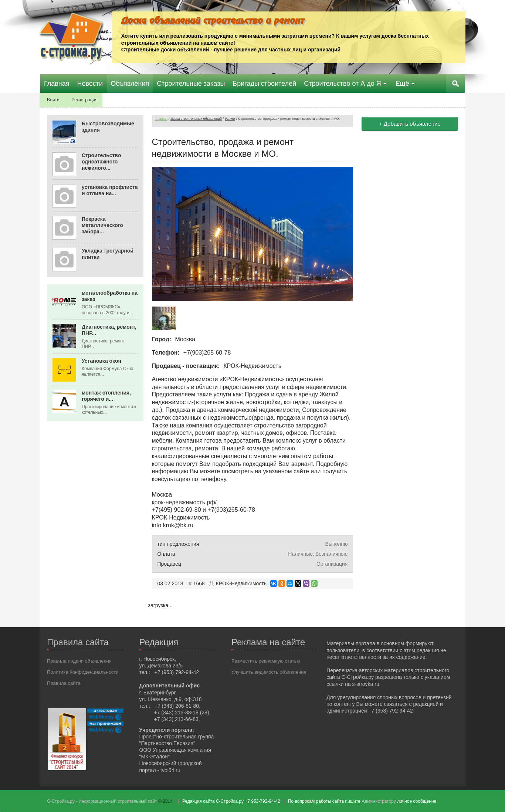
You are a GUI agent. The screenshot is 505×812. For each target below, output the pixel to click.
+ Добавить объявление (410, 124)
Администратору (379, 801)
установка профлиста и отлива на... (110, 190)
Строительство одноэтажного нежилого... (101, 162)
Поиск (456, 84)
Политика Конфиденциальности (83, 672)
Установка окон (101, 361)
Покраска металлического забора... (102, 225)
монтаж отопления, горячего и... (106, 396)
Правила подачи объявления (79, 661)
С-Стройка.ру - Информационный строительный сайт (103, 801)
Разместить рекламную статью (266, 661)
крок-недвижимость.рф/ (184, 502)
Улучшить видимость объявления (269, 672)
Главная (161, 119)
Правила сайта (64, 683)
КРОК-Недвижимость (241, 583)
